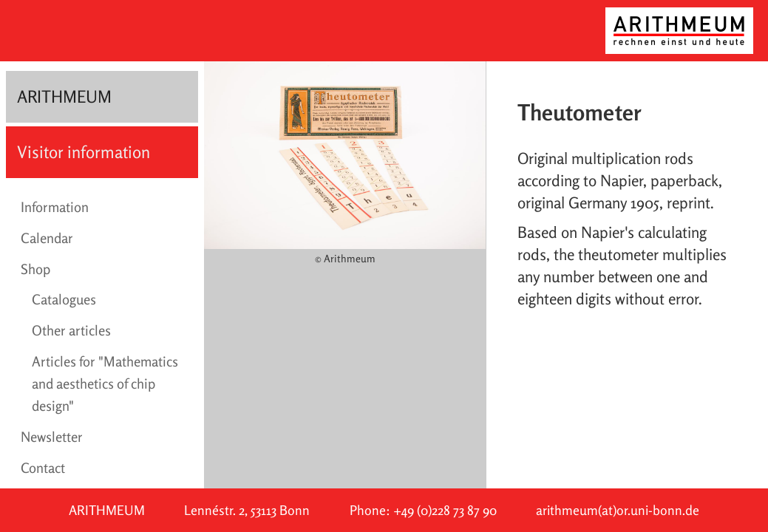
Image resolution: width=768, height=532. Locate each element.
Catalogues (64, 299)
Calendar (47, 238)
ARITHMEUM (64, 96)
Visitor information (84, 152)
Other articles (71, 330)
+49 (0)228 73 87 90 (445, 510)
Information (55, 207)
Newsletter (52, 437)
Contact (43, 468)
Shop (35, 269)
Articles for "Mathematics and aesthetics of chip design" (105, 383)
